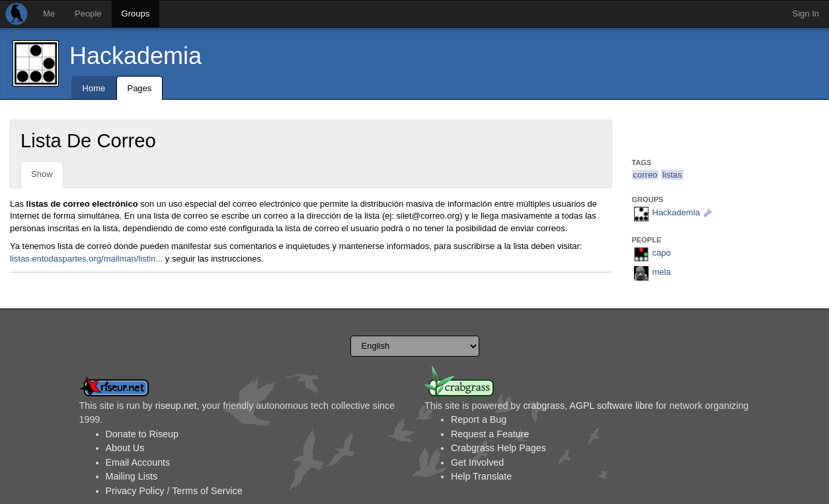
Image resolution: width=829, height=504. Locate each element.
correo (646, 175)
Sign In (806, 14)
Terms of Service (207, 491)
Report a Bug (479, 419)
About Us (125, 448)
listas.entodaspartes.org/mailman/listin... (86, 259)
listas (672, 175)
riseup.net (176, 406)
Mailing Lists (132, 476)
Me (49, 14)
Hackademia (136, 56)
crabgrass (544, 406)
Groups (136, 14)
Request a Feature (490, 434)
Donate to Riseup (142, 434)
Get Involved (477, 462)
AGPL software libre (611, 406)
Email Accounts (138, 462)
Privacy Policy (135, 491)
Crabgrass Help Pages (498, 448)
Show (42, 174)
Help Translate (481, 476)
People (88, 14)
